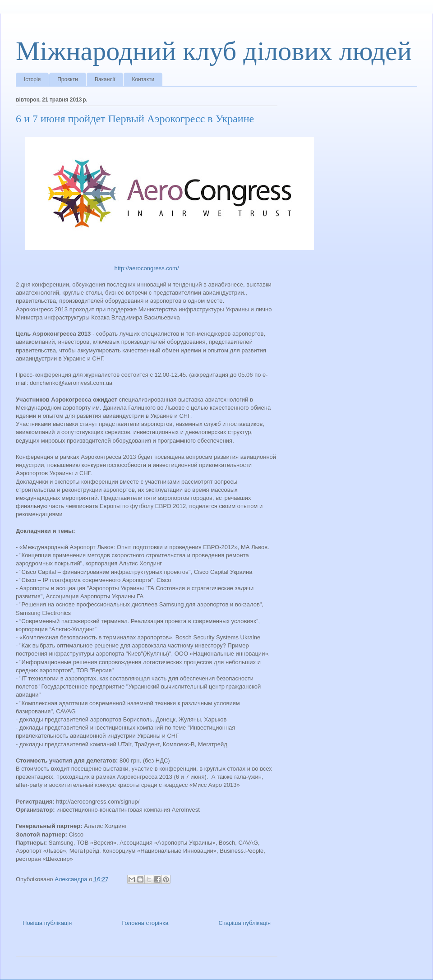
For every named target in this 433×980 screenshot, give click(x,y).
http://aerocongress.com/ (146, 268)
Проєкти (68, 79)
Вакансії (105, 79)
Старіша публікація (245, 923)
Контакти (143, 79)
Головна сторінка (145, 923)
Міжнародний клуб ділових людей (214, 51)
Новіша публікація (47, 923)
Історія (32, 79)
